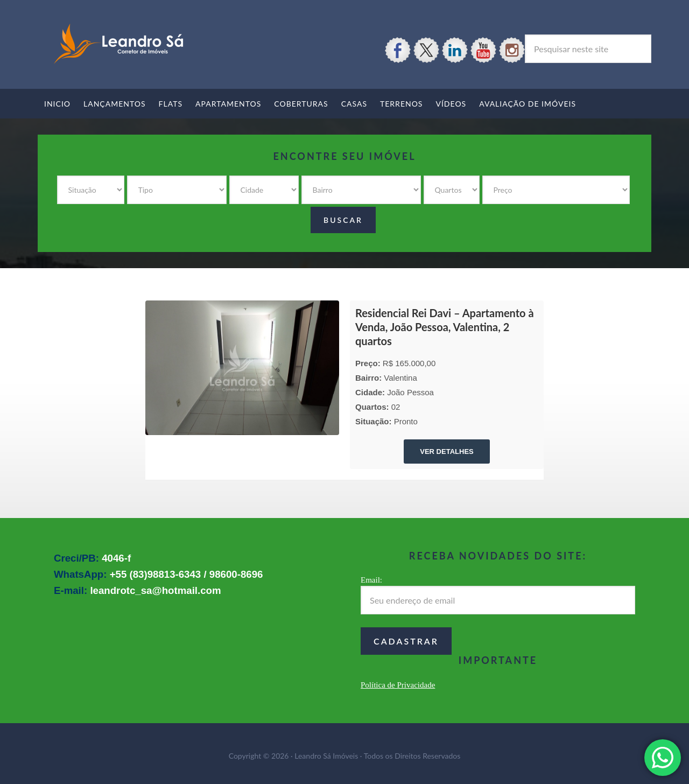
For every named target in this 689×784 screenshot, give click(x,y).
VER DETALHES (447, 451)
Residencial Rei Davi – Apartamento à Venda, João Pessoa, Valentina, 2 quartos (445, 327)
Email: (371, 580)
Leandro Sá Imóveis (118, 44)
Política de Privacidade (398, 685)
